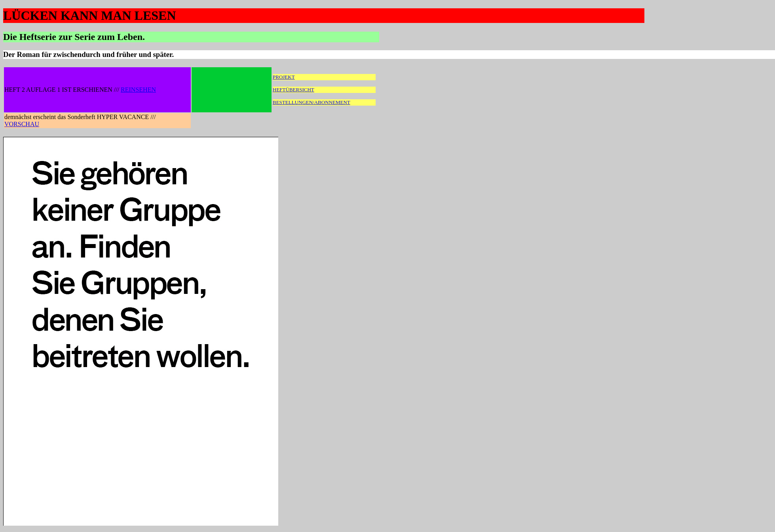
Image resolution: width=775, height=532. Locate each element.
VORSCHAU (22, 124)
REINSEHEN (138, 90)
